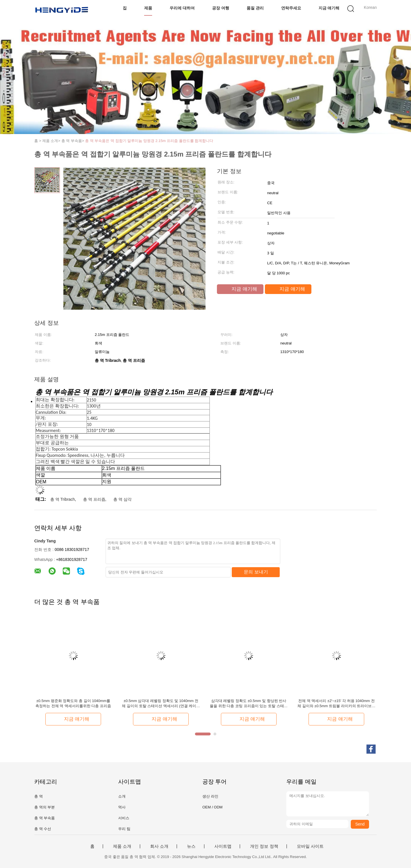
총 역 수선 (43, 829)
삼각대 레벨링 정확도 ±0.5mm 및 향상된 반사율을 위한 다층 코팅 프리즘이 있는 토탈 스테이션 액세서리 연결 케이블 (249, 704)
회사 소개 (159, 846)
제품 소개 (122, 846)
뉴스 (191, 846)
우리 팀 (124, 829)
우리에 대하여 (182, 8)
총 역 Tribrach (63, 499)
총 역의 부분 (45, 807)
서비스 (124, 818)
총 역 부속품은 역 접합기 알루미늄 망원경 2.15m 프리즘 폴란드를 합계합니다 (149, 141)
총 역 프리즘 (94, 499)
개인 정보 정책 (264, 846)
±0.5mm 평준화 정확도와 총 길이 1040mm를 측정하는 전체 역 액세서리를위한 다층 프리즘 (73, 703)
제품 (148, 8)
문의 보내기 (256, 572)
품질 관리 (255, 8)
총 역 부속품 (45, 818)
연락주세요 (291, 8)
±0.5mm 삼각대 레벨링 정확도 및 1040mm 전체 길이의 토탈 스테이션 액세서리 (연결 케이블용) (161, 704)
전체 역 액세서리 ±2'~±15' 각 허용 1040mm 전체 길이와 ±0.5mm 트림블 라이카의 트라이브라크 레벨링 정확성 (336, 704)
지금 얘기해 (329, 8)
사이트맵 (223, 846)
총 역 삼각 (122, 499)
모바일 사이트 (310, 846)
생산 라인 (210, 796)
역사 (122, 807)
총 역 (39, 796)
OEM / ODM (212, 807)
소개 (122, 796)
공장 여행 (221, 8)
